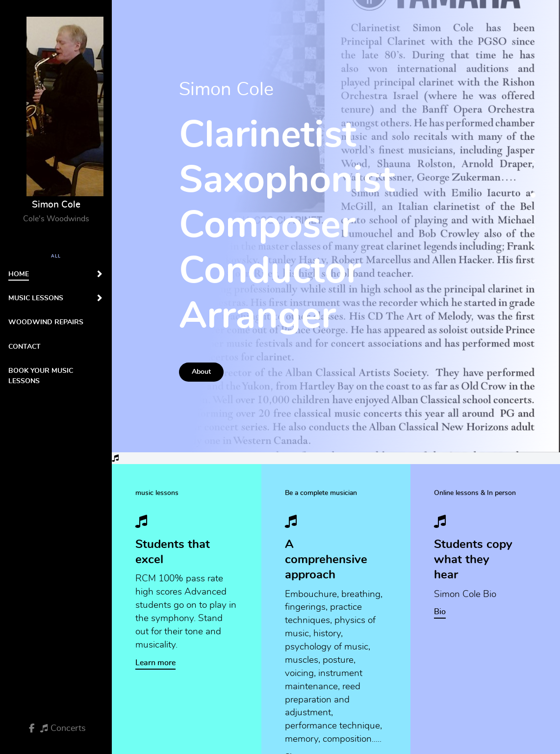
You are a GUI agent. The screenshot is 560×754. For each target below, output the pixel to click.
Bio (440, 612)
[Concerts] (63, 728)
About (201, 372)
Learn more (155, 663)
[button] (533, 166)
